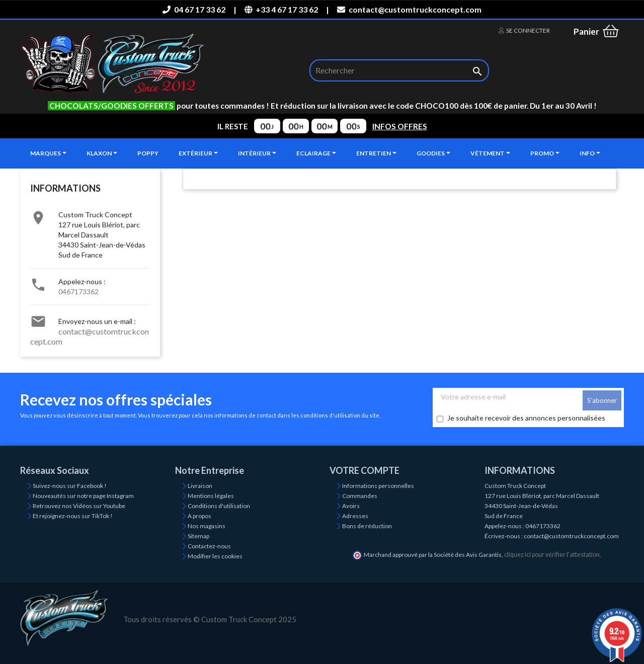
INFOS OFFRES (400, 126)
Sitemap (198, 536)
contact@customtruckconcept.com (409, 9)
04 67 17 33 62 (194, 9)
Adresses (355, 516)
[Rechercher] (399, 70)
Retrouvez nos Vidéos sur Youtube (79, 506)
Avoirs (351, 506)
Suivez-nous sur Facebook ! (70, 486)
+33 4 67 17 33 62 (281, 9)
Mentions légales (211, 496)
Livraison (200, 486)
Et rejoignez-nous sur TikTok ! (73, 516)
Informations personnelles (378, 486)
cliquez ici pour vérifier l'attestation (552, 555)
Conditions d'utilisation (219, 506)
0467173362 (78, 292)
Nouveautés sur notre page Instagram (83, 496)
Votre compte (365, 470)
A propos (199, 516)
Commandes (360, 496)
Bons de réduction (367, 526)
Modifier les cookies (215, 556)
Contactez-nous (209, 546)
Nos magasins (207, 526)
